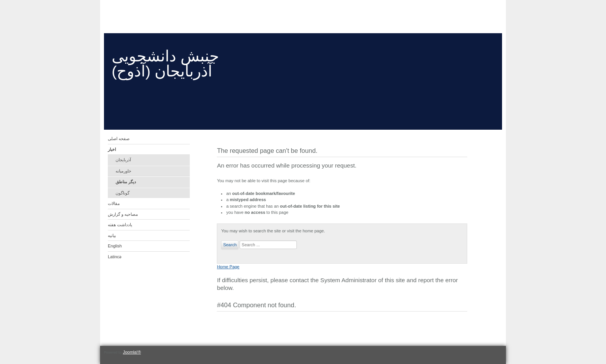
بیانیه (112, 235)
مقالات (114, 203)
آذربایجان (123, 160)
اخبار (112, 149)
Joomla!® (132, 352)
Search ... (239, 241)
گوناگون (123, 193)
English (115, 246)
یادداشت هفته (120, 225)
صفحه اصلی (119, 139)
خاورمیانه (123, 171)
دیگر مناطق (126, 182)
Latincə (115, 257)
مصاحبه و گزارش (123, 214)
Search (230, 245)
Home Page (228, 267)
